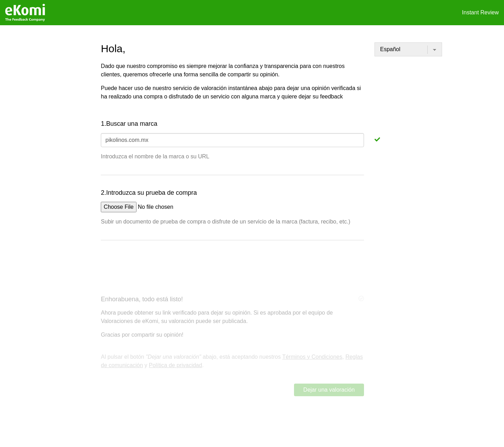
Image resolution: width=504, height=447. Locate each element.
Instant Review (480, 12)
